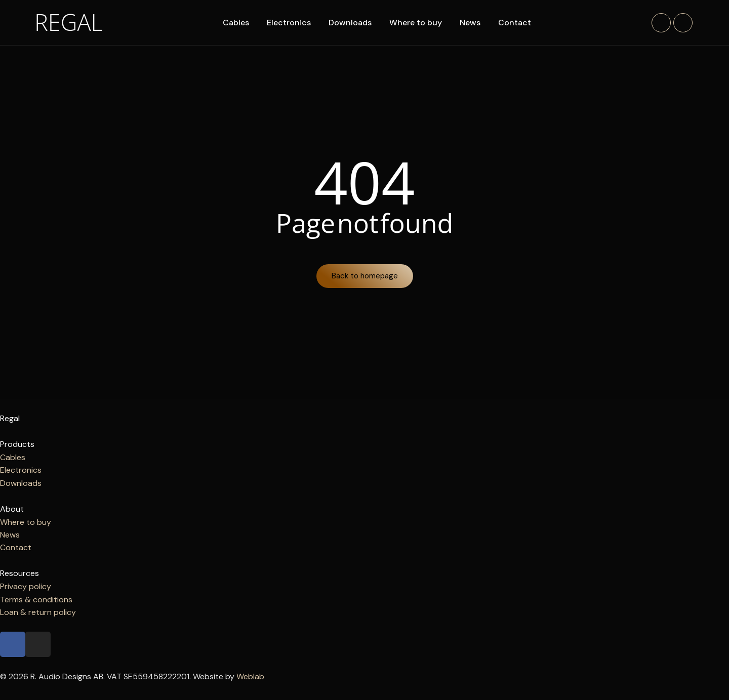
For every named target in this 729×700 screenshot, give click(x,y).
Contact (516, 23)
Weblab (250, 677)
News (471, 23)
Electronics (290, 23)
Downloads (351, 23)
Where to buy (417, 23)
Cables (237, 23)
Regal (69, 22)
